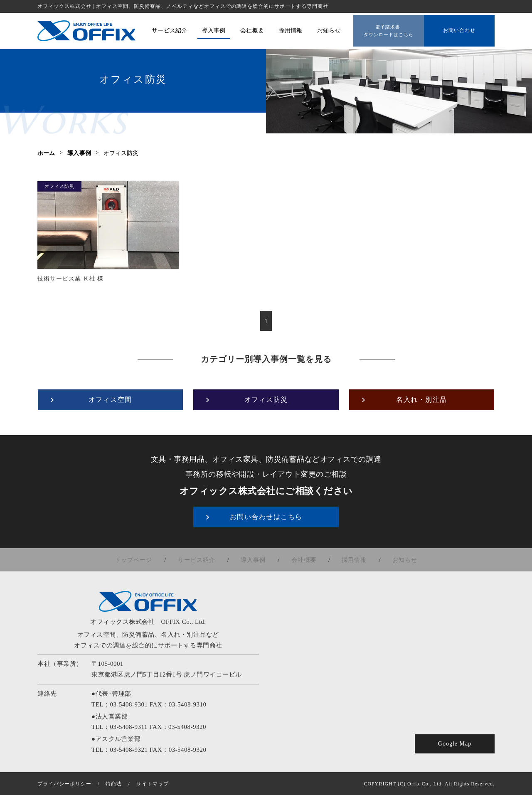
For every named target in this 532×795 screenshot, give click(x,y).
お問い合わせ (459, 30)
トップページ (140, 560)
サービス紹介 (201, 560)
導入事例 (255, 560)
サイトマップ (153, 783)
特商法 (114, 783)
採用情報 (350, 560)
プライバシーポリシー (64, 783)
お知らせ (398, 560)
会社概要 (303, 560)
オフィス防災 (59, 186)
